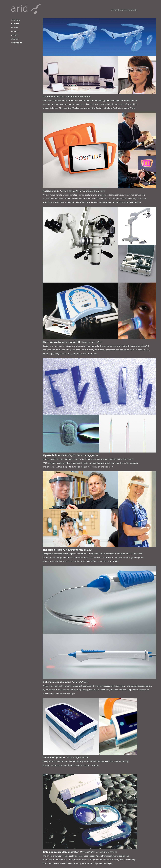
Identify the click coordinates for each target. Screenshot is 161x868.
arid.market (17, 43)
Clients (14, 35)
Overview (16, 20)
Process (15, 28)
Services (15, 24)
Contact (15, 39)
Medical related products (124, 10)
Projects (15, 31)
